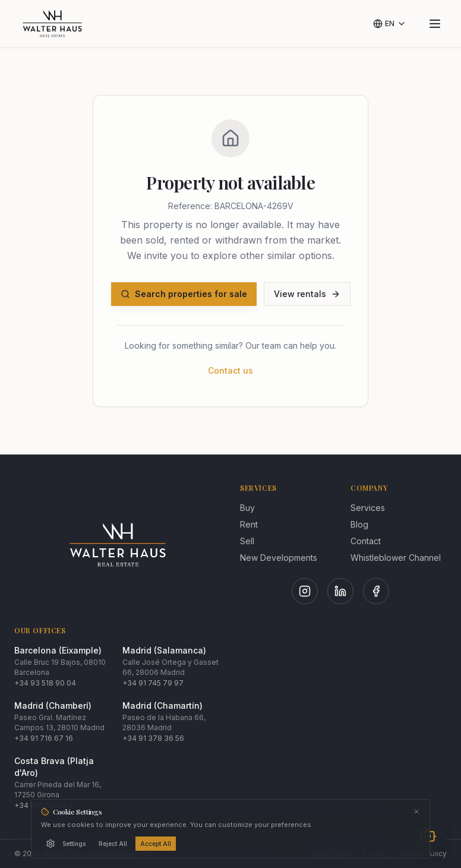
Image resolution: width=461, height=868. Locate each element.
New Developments (279, 558)
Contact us (230, 370)
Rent (249, 524)
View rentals (307, 294)
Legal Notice (331, 853)
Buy (247, 508)
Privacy (376, 853)
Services (368, 508)
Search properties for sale (184, 294)
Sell (247, 541)
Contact (366, 541)
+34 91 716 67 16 (44, 738)
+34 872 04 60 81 (45, 805)
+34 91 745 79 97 (153, 683)
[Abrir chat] (428, 835)
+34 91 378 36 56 (153, 738)
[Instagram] (305, 591)
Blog (359, 524)
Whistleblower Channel (396, 558)
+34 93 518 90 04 (45, 683)
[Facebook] (376, 591)
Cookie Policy (422, 853)
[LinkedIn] (340, 591)
